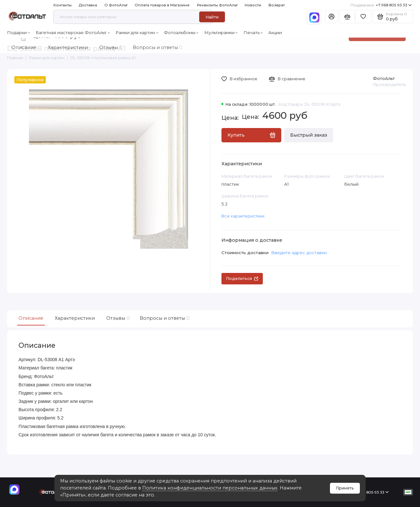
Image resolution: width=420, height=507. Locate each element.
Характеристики (75, 318)
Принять (345, 488)
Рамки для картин (137, 32)
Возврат (277, 5)
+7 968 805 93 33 (381, 5)
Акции (275, 32)
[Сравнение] (347, 16)
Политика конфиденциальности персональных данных (210, 488)
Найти (212, 17)
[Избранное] (363, 16)
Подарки (18, 32)
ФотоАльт (384, 79)
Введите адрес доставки (299, 253)
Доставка (88, 5)
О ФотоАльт (116, 5)
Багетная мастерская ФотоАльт (73, 32)
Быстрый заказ (309, 135)
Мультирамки (221, 32)
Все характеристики (243, 216)
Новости (253, 5)
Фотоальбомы (181, 32)
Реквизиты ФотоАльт (217, 5)
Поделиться (242, 278)
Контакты (63, 5)
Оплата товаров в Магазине (162, 5)
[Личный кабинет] (332, 16)
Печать (253, 32)
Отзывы (117, 318)
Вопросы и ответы (164, 318)
